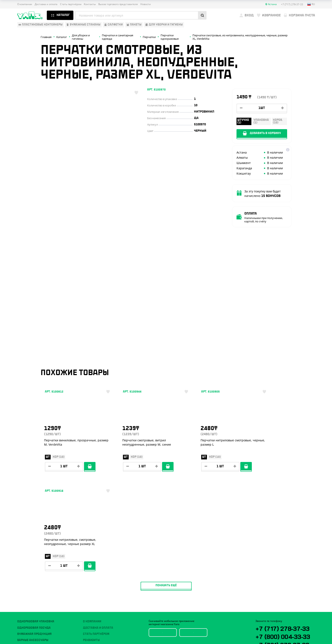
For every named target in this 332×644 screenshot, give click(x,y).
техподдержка (293, 631)
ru (311, 4)
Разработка (276, 631)
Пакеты (23, 558)
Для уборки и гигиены (34, 564)
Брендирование (95, 570)
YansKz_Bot (274, 566)
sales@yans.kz (280, 582)
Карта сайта (263, 618)
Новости (146, 4)
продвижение (280, 634)
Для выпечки (28, 551)
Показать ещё (166, 490)
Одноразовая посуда (34, 533)
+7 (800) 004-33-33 (285, 542)
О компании (25, 4)
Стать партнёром (71, 4)
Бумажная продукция (34, 539)
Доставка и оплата (46, 4)
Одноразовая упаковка (36, 527)
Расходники (27, 570)
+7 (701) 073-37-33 (284, 550)
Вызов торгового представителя (118, 4)
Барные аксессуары (33, 545)
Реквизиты (91, 545)
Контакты (90, 4)
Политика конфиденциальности (276, 615)
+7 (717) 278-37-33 (284, 533)
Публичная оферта (267, 611)
